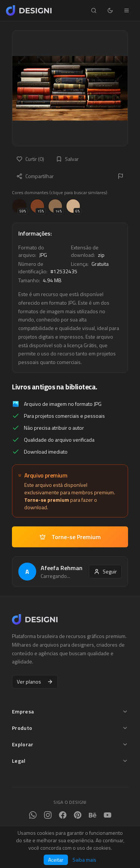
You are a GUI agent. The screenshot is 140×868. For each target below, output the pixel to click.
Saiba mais (84, 860)
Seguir (105, 571)
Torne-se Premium (70, 537)
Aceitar (56, 860)
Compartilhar (35, 176)
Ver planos (35, 682)
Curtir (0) (30, 159)
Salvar (67, 159)
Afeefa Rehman (62, 568)
